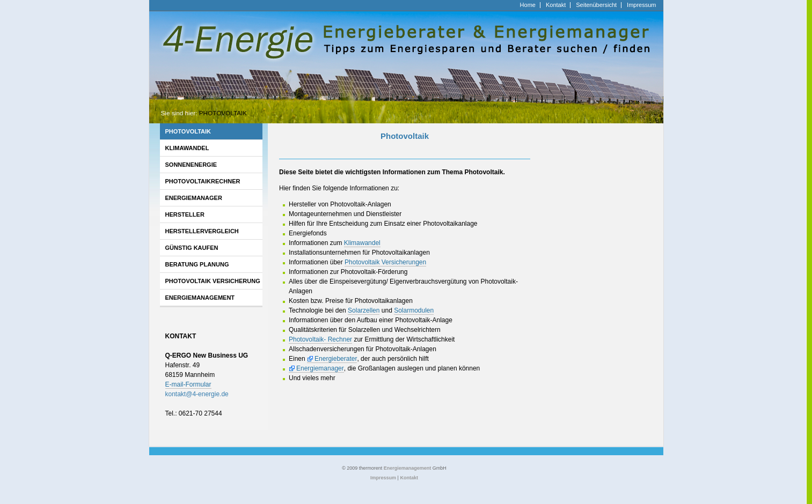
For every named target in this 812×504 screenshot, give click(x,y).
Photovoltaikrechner (203, 181)
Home (528, 5)
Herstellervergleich (202, 231)
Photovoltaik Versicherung (213, 281)
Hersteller (185, 214)
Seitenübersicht (596, 5)
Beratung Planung (197, 264)
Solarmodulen (414, 310)
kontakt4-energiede (197, 394)
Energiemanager (194, 198)
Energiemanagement (200, 298)
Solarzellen (364, 310)
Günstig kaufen (192, 248)
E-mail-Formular (188, 384)
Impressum (641, 5)
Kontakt (556, 5)
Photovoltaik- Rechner (320, 339)
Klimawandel (187, 148)
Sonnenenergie (191, 165)
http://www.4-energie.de (183, 5)
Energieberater (336, 359)
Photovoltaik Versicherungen (385, 262)
